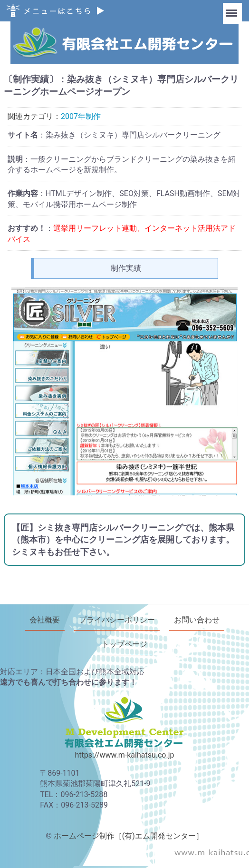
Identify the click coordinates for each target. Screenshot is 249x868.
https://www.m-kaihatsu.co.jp (125, 755)
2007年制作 (81, 116)
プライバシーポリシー (117, 620)
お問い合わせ (197, 620)
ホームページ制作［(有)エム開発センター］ (129, 835)
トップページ (124, 644)
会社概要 (45, 620)
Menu (232, 9)
